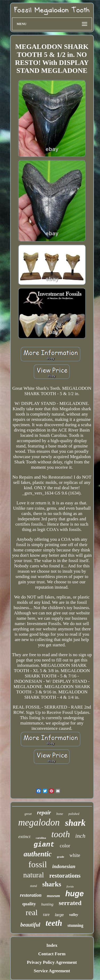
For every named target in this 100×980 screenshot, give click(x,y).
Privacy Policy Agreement (52, 962)
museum (53, 896)
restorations (65, 876)
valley (73, 915)
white (75, 855)
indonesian (64, 866)
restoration (31, 895)
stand (33, 886)
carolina (41, 838)
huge (75, 894)
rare (46, 914)
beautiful (30, 925)
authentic (38, 854)
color (65, 846)
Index (52, 945)
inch (80, 836)
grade (61, 857)
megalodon (39, 822)
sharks (52, 884)
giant (44, 845)
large (59, 915)
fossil (38, 864)
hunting (47, 904)
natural (34, 875)
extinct (24, 837)
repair (44, 813)
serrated (70, 903)
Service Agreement (52, 971)
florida (70, 887)
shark (75, 823)
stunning (75, 925)
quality (29, 904)
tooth (61, 834)
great (28, 814)
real (32, 912)
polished (74, 814)
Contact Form (52, 954)
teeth (54, 923)
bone (60, 814)
